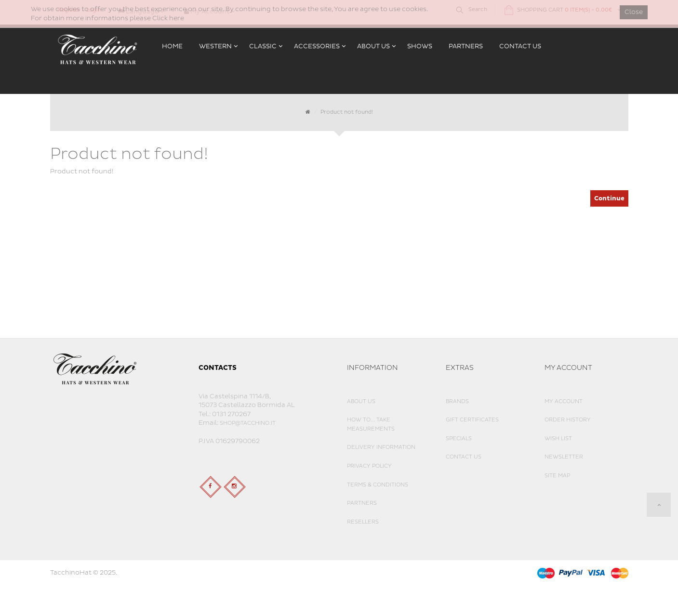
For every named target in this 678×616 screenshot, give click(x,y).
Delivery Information (381, 447)
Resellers (363, 522)
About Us (361, 401)
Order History (568, 420)
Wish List (558, 439)
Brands (457, 401)
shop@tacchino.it (248, 423)
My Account (564, 401)
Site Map (557, 476)
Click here (168, 18)
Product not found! (347, 112)
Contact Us (464, 457)
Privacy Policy (369, 466)
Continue (609, 198)
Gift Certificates (472, 420)
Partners (362, 503)
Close (634, 12)
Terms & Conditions (378, 485)
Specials (459, 439)
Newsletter (564, 457)
